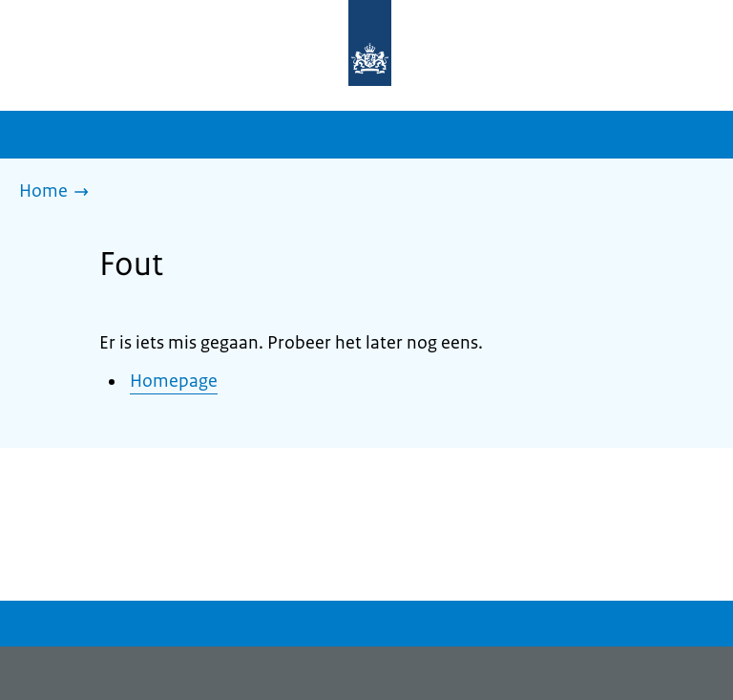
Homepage (174, 381)
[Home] (59, 192)
